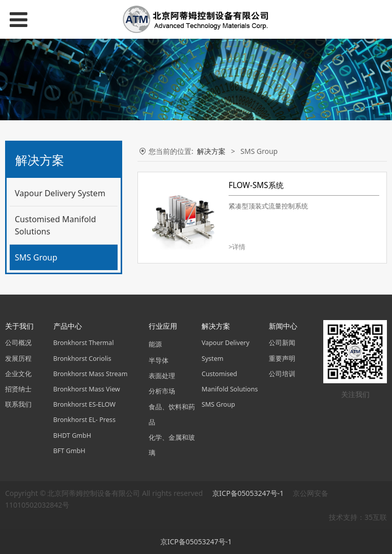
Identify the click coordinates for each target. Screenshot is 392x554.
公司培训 (282, 374)
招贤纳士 (18, 389)
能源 (155, 344)
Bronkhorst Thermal (84, 343)
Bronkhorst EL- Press (85, 420)
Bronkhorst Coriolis (82, 359)
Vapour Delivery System (60, 193)
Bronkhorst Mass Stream (91, 374)
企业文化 (18, 374)
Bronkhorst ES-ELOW (85, 404)
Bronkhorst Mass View (87, 389)
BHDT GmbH (73, 436)
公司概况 (18, 343)
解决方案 (211, 151)
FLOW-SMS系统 (256, 185)
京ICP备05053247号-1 (249, 493)
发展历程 (18, 359)
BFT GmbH (69, 451)
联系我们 (18, 404)
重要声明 (282, 359)
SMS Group (36, 257)
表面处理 (162, 376)
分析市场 (162, 391)
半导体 (159, 361)
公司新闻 (282, 343)
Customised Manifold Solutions (55, 225)
